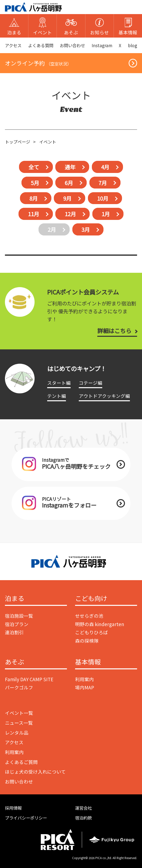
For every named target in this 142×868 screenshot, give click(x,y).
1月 (106, 214)
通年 (70, 167)
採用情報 (13, 808)
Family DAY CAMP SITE (29, 679)
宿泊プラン (17, 624)
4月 (105, 167)
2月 (52, 229)
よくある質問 (41, 45)
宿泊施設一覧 (19, 616)
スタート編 (59, 383)
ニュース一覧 (19, 723)
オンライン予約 (38, 63)
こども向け (91, 598)
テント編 (57, 396)
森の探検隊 (87, 641)
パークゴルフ (19, 687)
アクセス (13, 45)
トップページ (18, 142)
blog (132, 45)
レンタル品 (17, 732)
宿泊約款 (83, 818)
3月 (86, 229)
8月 (34, 198)
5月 (35, 182)
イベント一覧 (19, 713)
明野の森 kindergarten (100, 624)
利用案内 (84, 679)
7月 (103, 182)
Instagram (102, 45)
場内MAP (85, 687)
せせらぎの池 (89, 616)
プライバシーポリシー (26, 818)
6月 (69, 182)
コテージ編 (91, 383)
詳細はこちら (114, 331)
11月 (34, 214)
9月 (67, 198)
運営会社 (83, 808)
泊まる (15, 598)
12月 (70, 214)
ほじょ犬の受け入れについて (35, 772)
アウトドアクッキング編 (104, 396)
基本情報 (88, 662)
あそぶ (15, 662)
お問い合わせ (72, 45)
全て (34, 167)
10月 (103, 198)
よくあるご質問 (21, 762)
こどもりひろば (91, 632)
